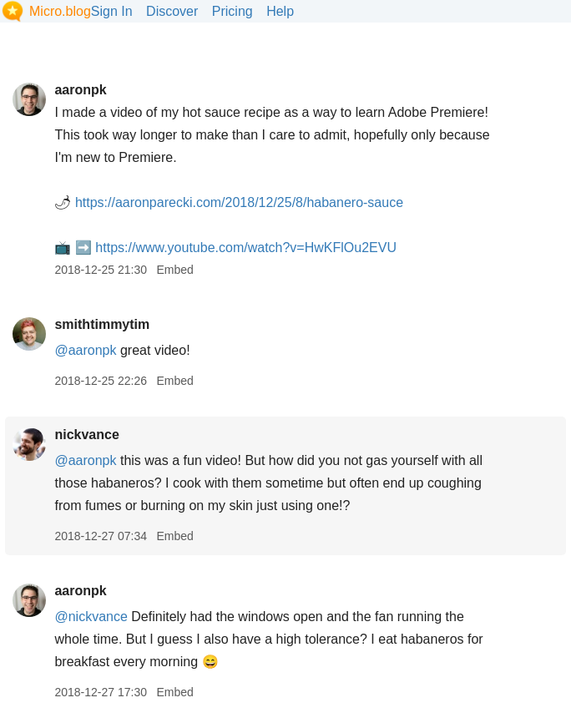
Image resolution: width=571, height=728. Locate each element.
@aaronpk (85, 350)
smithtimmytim (102, 324)
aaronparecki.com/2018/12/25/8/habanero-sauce (239, 202)
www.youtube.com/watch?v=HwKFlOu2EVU (246, 248)
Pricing (232, 11)
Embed (174, 270)
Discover (172, 11)
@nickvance (91, 617)
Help (280, 11)
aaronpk (80, 90)
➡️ (83, 248)
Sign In (112, 11)
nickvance (86, 435)
